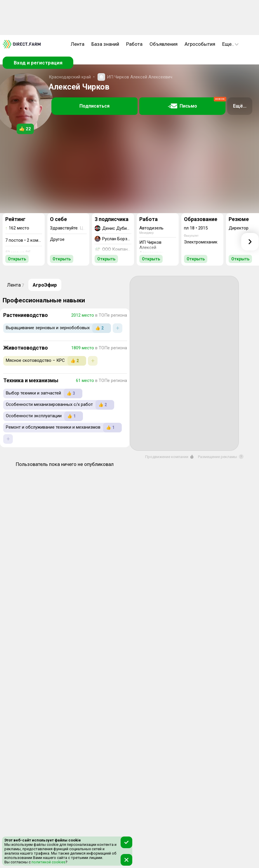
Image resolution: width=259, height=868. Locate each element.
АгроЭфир (45, 285)
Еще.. (230, 44)
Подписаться (94, 106)
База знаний (105, 44)
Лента (78, 44)
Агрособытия (200, 44)
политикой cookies (48, 862)
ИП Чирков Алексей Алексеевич (140, 77)
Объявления (164, 44)
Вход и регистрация (38, 63)
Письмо (197, 103)
